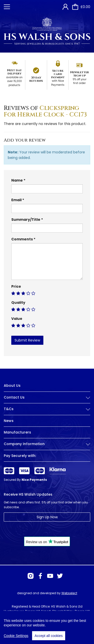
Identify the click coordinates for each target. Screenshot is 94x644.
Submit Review (27, 340)
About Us (12, 385)
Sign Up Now (47, 517)
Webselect (69, 593)
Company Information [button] (47, 444)
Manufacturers (17, 432)
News (9, 421)
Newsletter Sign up (80, 74)
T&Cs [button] (47, 409)
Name (17, 180)
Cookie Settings (16, 636)
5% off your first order (80, 81)
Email (16, 200)
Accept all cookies (49, 636)
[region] (47, 627)
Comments (22, 239)
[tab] (47, 401)
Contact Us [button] (47, 397)
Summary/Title (26, 220)
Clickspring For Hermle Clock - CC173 (45, 111)
